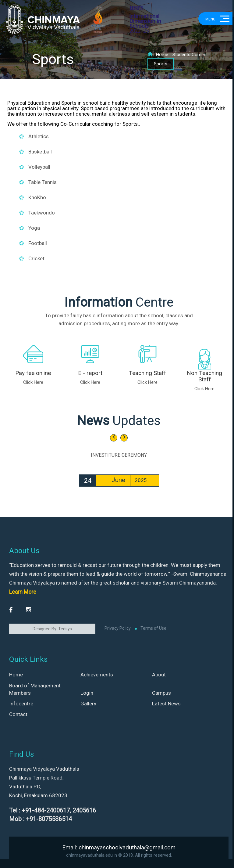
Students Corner (189, 55)
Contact (18, 714)
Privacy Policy (118, 628)
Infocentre (21, 704)
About (159, 675)
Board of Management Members (35, 689)
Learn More (23, 592)
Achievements (97, 675)
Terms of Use (153, 628)
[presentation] (114, 438)
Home (158, 55)
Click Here (33, 382)
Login (87, 693)
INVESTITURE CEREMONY (119, 455)
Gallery (88, 704)
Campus (161, 693)
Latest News (166, 704)
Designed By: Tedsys (52, 629)
